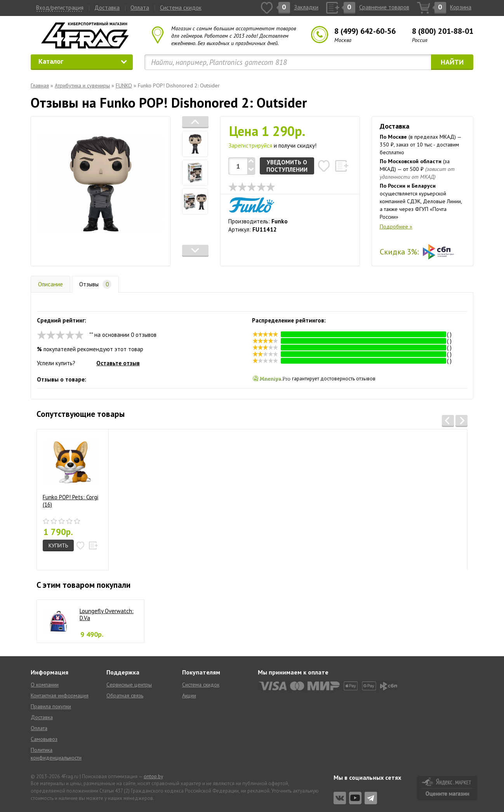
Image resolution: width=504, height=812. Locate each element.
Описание (50, 284)
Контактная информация (60, 695)
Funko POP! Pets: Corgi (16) (71, 472)
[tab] (195, 144)
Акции (189, 695)
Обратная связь (125, 695)
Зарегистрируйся (250, 145)
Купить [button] (58, 545)
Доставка (107, 8)
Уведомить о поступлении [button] (287, 166)
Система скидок (181, 8)
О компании (45, 685)
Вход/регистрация (60, 8)
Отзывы (95, 284)
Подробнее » (396, 227)
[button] (195, 122)
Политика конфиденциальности (56, 754)
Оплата (140, 8)
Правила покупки (51, 706)
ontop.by (153, 776)
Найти (452, 62)
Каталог (83, 61)
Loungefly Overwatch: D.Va (107, 615)
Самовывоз (44, 739)
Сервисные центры (129, 685)
